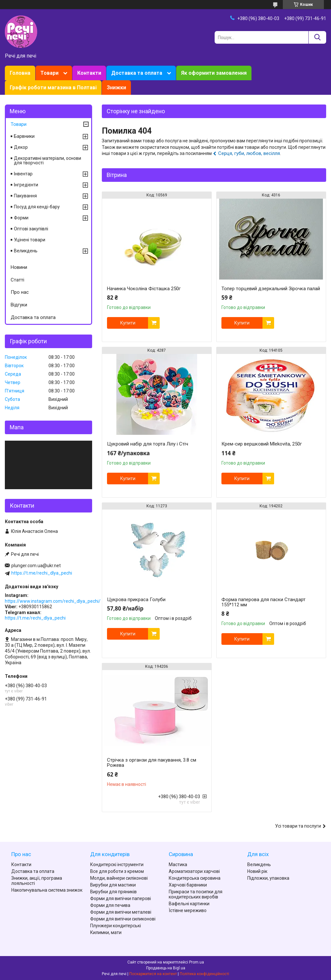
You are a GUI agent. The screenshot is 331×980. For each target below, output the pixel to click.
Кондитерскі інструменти (117, 864)
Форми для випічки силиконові (123, 919)
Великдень (26, 251)
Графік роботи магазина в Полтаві (53, 88)
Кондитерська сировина (195, 878)
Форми (21, 218)
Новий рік (257, 871)
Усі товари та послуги (298, 826)
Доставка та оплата (137, 73)
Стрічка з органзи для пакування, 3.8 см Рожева (152, 763)
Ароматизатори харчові (194, 871)
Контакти (89, 73)
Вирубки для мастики (113, 885)
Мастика (178, 864)
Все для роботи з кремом (117, 871)
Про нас (20, 292)
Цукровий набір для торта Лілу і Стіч (148, 444)
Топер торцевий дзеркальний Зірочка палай (271, 289)
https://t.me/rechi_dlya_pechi (42, 573)
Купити (128, 323)
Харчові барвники (188, 885)
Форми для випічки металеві (121, 912)
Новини (19, 267)
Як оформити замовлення (214, 73)
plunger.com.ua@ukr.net (36, 566)
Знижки (116, 88)
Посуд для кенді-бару (37, 207)
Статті (17, 280)
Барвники (24, 136)
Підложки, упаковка (268, 878)
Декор (21, 147)
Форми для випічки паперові (121, 898)
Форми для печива (110, 905)
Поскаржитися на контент (153, 974)
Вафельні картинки (189, 904)
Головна (20, 73)
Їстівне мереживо (188, 910)
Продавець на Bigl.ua (166, 968)
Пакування (25, 196)
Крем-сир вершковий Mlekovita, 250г (262, 444)
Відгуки (19, 305)
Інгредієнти (26, 185)
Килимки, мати (106, 932)
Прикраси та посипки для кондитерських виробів (196, 894)
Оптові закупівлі (31, 229)
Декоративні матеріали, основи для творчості (48, 160)
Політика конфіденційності (204, 974)
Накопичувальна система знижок (47, 890)
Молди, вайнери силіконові (119, 878)
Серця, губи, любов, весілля (249, 153)
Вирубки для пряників (113, 892)
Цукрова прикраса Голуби (136, 600)
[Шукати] (317, 37)
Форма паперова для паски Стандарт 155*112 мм (263, 602)
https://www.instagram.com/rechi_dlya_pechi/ (53, 601)
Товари (49, 73)
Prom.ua (197, 962)
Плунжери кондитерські (116, 926)
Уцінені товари (30, 240)
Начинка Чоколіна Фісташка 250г (144, 289)
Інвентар (23, 174)
